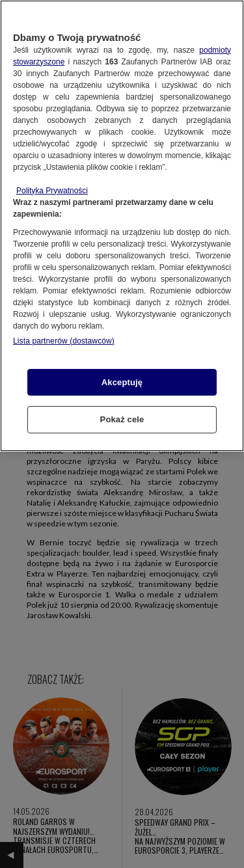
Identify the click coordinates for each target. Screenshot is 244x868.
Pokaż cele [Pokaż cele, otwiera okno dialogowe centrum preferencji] (122, 419)
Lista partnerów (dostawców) (64, 341)
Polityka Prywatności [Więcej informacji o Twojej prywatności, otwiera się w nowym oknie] (52, 191)
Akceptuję (122, 382)
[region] (122, 226)
